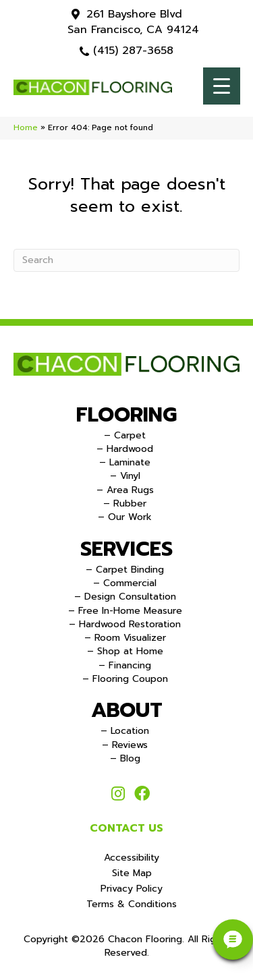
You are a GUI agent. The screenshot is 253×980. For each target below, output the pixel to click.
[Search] (126, 260)
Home (26, 127)
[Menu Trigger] (222, 86)
